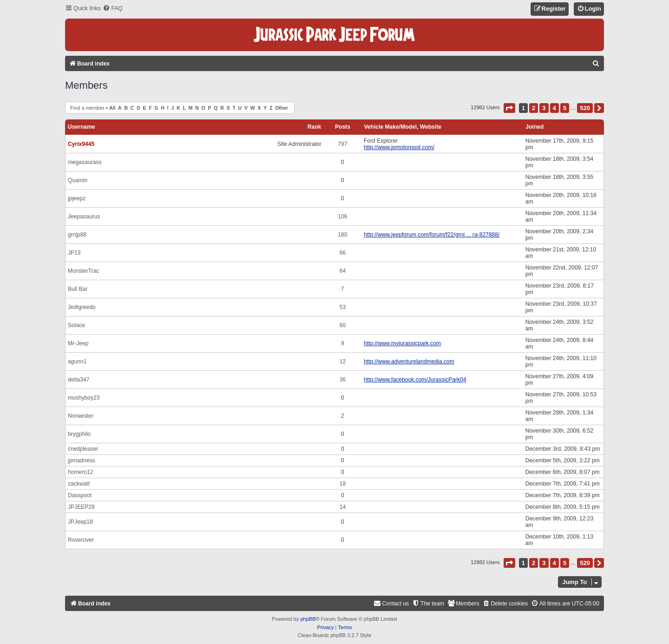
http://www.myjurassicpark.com (402, 343)
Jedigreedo (82, 307)
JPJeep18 (80, 522)
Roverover (81, 540)
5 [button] (565, 108)
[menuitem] (112, 9)
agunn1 (77, 361)
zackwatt (79, 484)
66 (343, 253)
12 (343, 361)
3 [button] (544, 108)
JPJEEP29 (81, 507)
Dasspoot (80, 495)
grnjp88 (77, 235)
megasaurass (85, 162)
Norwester (81, 416)
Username (82, 127)
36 (343, 380)
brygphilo (79, 434)
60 (343, 325)
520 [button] (585, 108)
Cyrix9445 (81, 144)
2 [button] (534, 108)
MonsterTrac (83, 271)
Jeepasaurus (84, 217)
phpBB (308, 619)
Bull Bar (78, 289)
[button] (509, 108)
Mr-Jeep (78, 343)
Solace (76, 325)
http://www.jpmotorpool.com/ (399, 147)
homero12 (80, 472)
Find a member (87, 108)
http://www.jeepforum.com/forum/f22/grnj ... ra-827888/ (432, 235)
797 (342, 144)
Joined (535, 127)
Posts (343, 127)
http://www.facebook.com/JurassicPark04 (415, 380)
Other (282, 108)
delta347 (79, 380)
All (112, 108)
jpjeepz (77, 198)
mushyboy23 (84, 398)
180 (342, 235)
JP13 (74, 253)
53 (343, 307)
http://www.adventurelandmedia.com (409, 361)
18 (343, 484)
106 (342, 217)
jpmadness (82, 460)
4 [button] (554, 108)
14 (343, 507)
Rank (315, 127)
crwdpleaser (83, 449)
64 (343, 271)
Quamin (78, 180)
